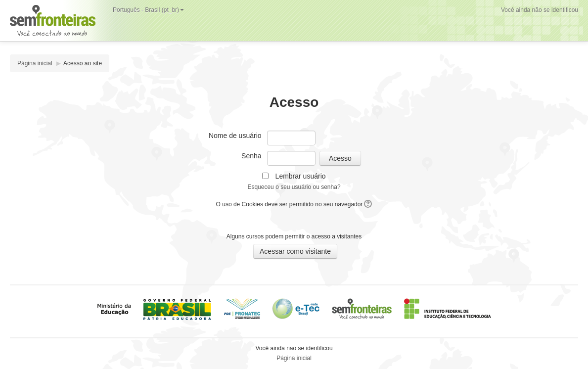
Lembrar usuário (301, 176)
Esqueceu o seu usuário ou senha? (294, 187)
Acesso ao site (83, 63)
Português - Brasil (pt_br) (148, 10)
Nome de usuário (235, 136)
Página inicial (35, 63)
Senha (251, 156)
